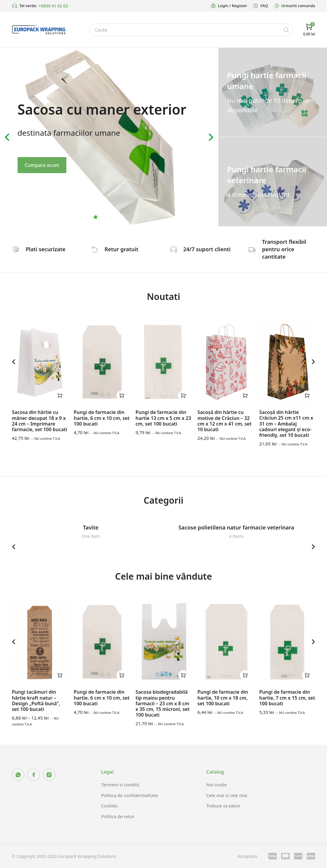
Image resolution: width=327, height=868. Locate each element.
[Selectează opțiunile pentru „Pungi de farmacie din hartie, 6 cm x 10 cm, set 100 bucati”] (122, 396)
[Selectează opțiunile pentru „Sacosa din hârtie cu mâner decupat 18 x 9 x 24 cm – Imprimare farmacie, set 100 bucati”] (60, 396)
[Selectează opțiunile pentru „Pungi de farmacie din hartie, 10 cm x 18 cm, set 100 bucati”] (245, 675)
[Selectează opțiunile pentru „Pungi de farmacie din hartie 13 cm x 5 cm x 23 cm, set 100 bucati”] (183, 396)
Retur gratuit (123, 249)
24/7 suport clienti (209, 249)
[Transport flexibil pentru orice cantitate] (253, 249)
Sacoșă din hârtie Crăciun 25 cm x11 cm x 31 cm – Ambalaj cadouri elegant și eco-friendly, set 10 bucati (286, 424)
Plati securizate (47, 249)
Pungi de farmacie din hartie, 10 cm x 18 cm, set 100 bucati (223, 698)
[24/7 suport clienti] (174, 249)
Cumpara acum (42, 165)
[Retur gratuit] (96, 249)
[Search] (286, 30)
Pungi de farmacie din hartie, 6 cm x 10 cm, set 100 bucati (102, 418)
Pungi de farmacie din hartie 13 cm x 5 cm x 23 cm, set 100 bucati (163, 418)
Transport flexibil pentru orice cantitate (286, 249)
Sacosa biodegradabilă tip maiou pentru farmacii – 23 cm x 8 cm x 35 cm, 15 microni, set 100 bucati (163, 703)
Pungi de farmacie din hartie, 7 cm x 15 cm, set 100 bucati (287, 698)
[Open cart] (309, 30)
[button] (96, 217)
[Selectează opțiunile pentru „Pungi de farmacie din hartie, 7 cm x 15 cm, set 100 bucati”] (307, 675)
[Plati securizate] (17, 249)
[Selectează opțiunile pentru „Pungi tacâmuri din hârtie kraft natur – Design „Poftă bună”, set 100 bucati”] (60, 675)
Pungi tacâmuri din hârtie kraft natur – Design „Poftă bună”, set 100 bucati (36, 701)
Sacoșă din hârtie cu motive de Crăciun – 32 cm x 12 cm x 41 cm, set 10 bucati (224, 421)
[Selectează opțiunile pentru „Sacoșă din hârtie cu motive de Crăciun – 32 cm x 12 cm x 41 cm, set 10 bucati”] (245, 396)
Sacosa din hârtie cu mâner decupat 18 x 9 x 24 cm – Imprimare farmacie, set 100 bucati (40, 421)
